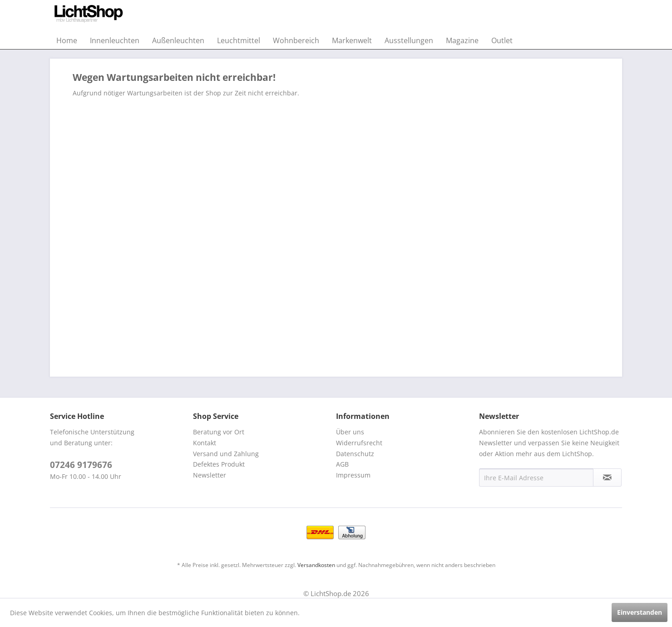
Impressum (353, 475)
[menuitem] (67, 40)
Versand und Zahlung (226, 454)
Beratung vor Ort (219, 432)
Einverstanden (640, 612)
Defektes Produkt (219, 464)
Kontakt (205, 443)
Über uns (350, 432)
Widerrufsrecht (359, 443)
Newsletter (210, 475)
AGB (342, 464)
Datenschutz (355, 454)
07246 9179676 (81, 465)
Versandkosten (316, 565)
